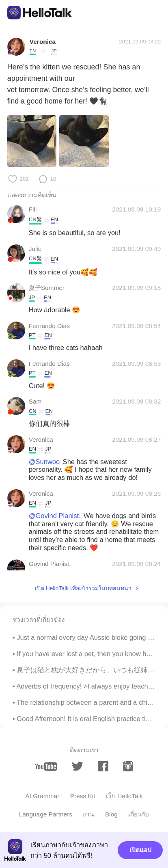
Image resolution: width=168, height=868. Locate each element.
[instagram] (128, 766)
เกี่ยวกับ (139, 814)
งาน (88, 814)
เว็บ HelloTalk (124, 796)
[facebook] (103, 766)
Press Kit (83, 796)
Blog (111, 814)
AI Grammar (42, 796)
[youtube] (46, 767)
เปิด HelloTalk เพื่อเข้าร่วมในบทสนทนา (83, 588)
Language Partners (46, 814)
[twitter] (78, 766)
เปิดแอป (140, 850)
